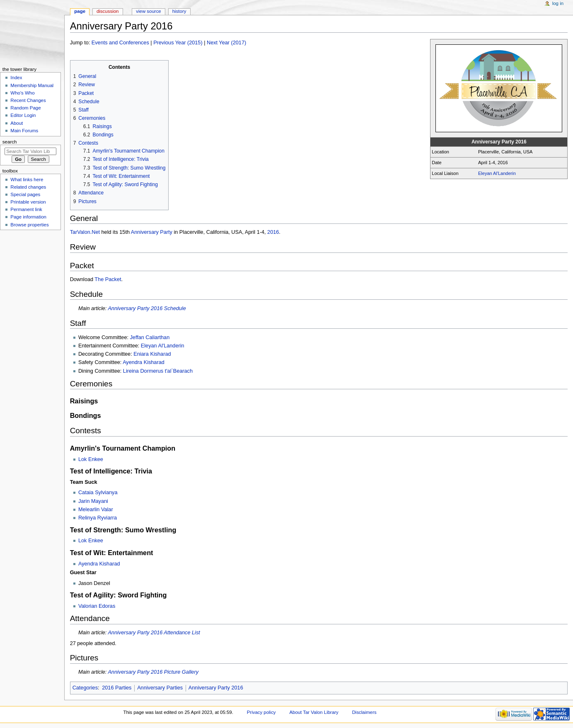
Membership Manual (32, 85)
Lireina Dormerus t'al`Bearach (158, 371)
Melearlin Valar (96, 510)
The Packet (108, 279)
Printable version (28, 202)
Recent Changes (28, 100)
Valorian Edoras (97, 606)
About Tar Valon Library (314, 712)
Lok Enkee (91, 459)
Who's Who (22, 93)
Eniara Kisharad (152, 354)
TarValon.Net (85, 232)
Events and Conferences (120, 43)
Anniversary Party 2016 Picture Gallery (153, 672)
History (179, 11)
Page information (28, 217)
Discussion (108, 11)
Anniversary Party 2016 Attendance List (154, 633)
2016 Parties (117, 688)
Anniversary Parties (160, 688)
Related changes (28, 187)
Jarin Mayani (93, 501)
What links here (27, 180)
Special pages (25, 194)
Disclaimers (364, 712)
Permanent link (26, 209)
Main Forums (24, 131)
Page (80, 11)
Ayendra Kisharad (144, 362)
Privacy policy (261, 712)
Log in (558, 3)
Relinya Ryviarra (98, 518)
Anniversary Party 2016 (216, 688)
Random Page (25, 108)
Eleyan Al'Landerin (497, 173)
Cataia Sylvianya (98, 493)
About (17, 123)
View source (148, 11)
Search (10, 142)
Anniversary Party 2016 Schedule (147, 308)
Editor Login (23, 115)
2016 (273, 232)
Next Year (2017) (226, 43)
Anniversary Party (152, 232)
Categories (85, 688)
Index (16, 78)
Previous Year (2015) (178, 43)
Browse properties (29, 225)
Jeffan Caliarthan (150, 337)
